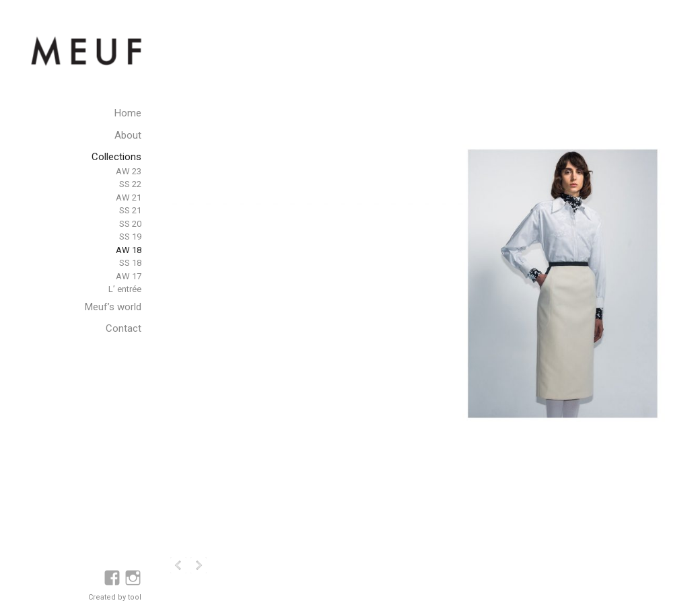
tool (135, 597)
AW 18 (129, 250)
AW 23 (129, 171)
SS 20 (130, 224)
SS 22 (130, 184)
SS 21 (130, 210)
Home (128, 113)
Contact (124, 328)
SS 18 (130, 263)
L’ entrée (125, 289)
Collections (116, 157)
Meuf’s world (113, 307)
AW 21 (129, 198)
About (128, 135)
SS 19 (130, 237)
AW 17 (129, 276)
